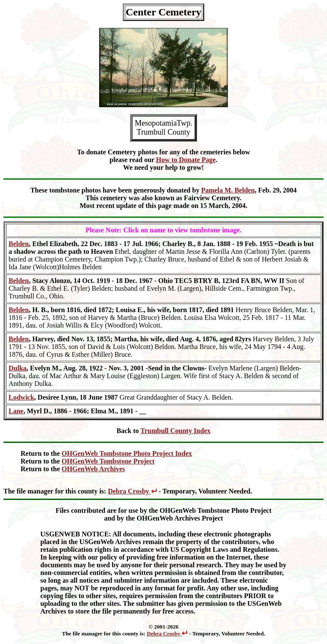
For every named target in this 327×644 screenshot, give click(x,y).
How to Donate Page (186, 160)
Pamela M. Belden (228, 190)
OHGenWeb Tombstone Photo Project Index (127, 453)
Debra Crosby (132, 491)
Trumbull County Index (175, 431)
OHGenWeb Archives (94, 469)
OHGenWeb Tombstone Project (108, 461)
